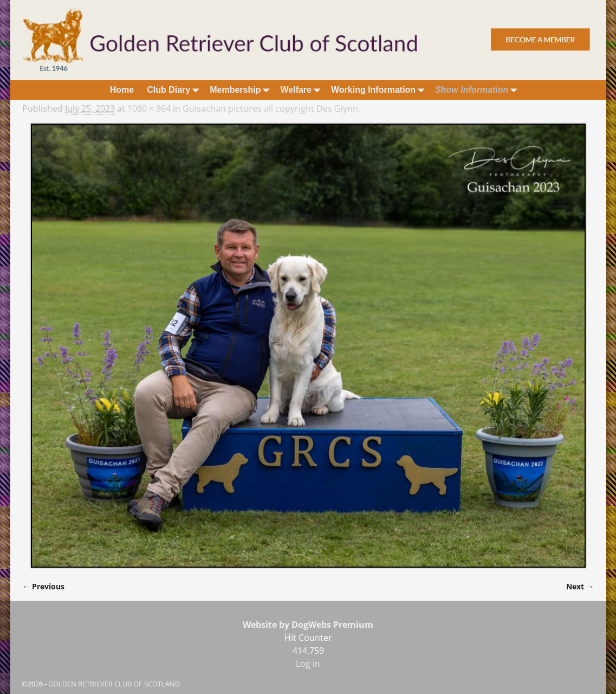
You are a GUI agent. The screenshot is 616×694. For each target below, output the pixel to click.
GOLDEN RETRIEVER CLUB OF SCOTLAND (114, 684)
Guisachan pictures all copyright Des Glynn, (271, 108)
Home (122, 90)
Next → (580, 586)
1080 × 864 (149, 108)
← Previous (43, 586)
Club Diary (175, 90)
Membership (242, 90)
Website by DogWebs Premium (308, 625)
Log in (308, 664)
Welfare (302, 90)
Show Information (478, 90)
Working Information (380, 90)
